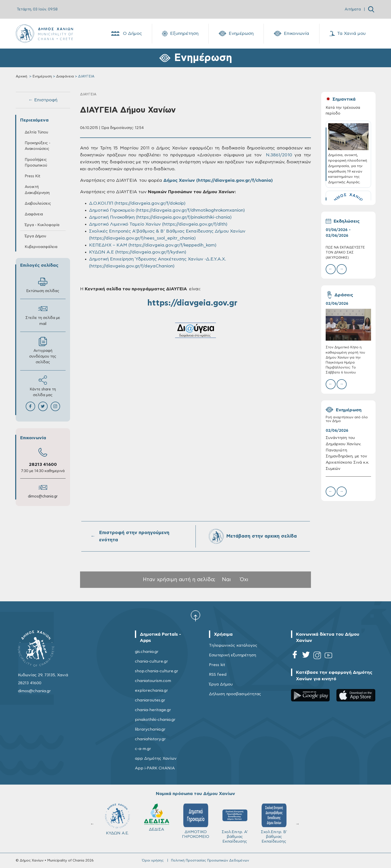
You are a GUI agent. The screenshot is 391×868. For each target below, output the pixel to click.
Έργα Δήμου (35, 236)
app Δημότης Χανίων (156, 758)
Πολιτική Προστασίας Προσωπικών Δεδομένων (210, 861)
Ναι (226, 580)
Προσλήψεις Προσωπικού (36, 163)
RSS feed (218, 675)
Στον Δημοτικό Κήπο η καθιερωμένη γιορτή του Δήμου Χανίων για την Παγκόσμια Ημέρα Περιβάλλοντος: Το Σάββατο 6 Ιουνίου (345, 360)
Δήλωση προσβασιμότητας (235, 694)
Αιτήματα (353, 9)
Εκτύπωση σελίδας (43, 285)
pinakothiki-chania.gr (155, 720)
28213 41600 (43, 465)
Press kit (217, 665)
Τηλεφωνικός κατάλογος (233, 645)
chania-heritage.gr (153, 710)
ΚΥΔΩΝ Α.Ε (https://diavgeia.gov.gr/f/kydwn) (138, 252)
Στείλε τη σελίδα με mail (43, 315)
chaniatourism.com (153, 681)
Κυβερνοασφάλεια (41, 247)
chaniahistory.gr (150, 739)
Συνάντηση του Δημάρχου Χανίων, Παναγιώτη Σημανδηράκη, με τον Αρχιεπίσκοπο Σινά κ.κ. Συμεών (347, 453)
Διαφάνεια (65, 76)
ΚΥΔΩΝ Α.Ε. (117, 819)
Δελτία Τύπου (36, 132)
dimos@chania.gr (43, 496)
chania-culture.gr (151, 661)
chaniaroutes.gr (150, 700)
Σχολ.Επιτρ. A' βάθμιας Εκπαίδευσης (235, 823)
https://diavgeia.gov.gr (192, 303)
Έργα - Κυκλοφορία (42, 225)
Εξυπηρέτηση (180, 34)
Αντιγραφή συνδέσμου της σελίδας (43, 350)
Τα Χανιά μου (347, 34)
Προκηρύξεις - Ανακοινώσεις (38, 146)
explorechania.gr (151, 690)
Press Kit (33, 176)
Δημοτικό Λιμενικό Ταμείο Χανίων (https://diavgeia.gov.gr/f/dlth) (158, 224)
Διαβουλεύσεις (38, 204)
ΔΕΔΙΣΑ (157, 817)
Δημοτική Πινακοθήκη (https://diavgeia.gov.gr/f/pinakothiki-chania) (160, 217)
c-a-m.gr (143, 749)
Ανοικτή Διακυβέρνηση (37, 190)
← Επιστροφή (43, 100)
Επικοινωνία (292, 34)
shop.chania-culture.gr (157, 671)
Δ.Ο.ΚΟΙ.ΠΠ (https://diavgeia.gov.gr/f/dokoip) (137, 203)
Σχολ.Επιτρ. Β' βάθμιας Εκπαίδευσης (274, 823)
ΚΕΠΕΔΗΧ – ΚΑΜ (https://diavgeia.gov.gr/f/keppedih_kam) (153, 245)
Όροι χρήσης (153, 861)
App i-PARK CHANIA (155, 768)
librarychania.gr (150, 729)
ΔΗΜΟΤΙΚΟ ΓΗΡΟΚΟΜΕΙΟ (196, 821)
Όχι (244, 580)
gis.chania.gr (147, 652)
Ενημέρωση (236, 34)
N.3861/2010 (278, 155)
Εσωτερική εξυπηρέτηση (233, 655)
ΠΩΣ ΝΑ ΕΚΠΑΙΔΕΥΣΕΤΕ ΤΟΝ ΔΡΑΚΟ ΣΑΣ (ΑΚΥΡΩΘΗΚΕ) (345, 253)
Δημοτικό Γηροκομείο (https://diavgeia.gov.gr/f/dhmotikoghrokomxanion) (167, 210)
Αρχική (21, 76)
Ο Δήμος (126, 34)
